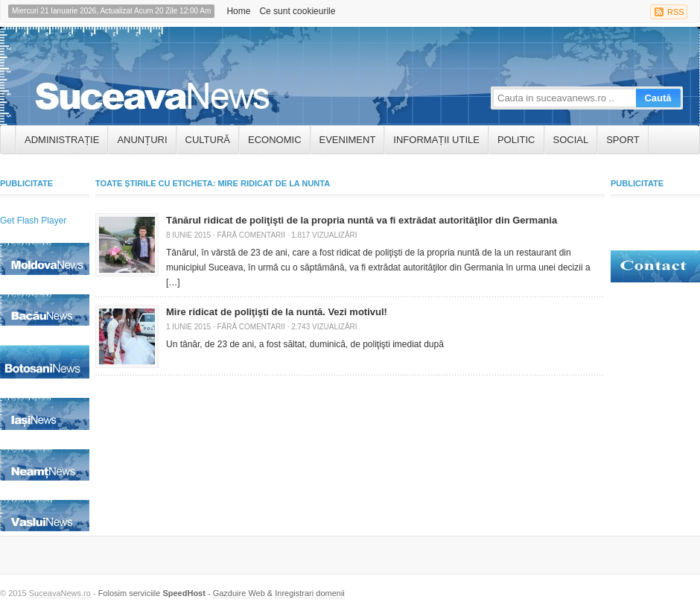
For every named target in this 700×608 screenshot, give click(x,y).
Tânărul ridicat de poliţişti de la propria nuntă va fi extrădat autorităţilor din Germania (362, 220)
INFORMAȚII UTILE (436, 140)
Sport (623, 140)
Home (238, 11)
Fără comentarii (251, 235)
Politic (516, 140)
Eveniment (348, 140)
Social (571, 140)
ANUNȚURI (142, 140)
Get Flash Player (33, 221)
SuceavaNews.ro (60, 593)
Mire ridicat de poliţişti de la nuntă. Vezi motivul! (277, 312)
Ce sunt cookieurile (297, 11)
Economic (275, 140)
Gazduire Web (239, 593)
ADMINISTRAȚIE (62, 140)
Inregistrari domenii (310, 593)
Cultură (208, 140)
